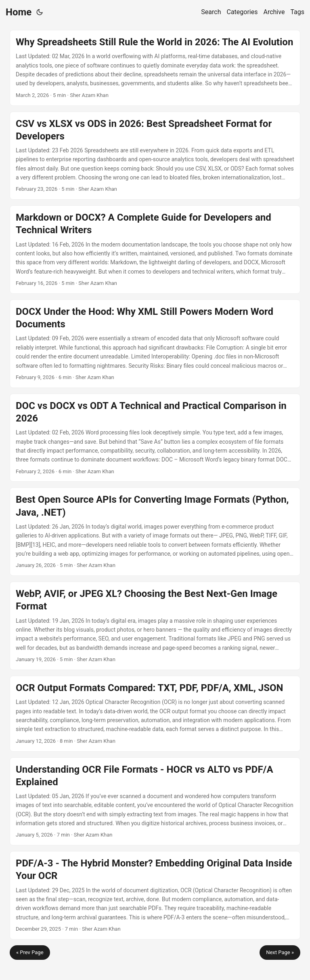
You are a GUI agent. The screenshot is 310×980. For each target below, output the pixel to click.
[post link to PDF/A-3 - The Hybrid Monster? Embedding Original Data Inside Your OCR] (155, 895)
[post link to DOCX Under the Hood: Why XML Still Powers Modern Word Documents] (155, 344)
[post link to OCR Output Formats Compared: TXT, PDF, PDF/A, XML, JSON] (155, 714)
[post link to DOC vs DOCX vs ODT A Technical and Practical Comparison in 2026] (155, 438)
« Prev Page (30, 952)
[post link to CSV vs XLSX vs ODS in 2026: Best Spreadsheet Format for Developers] (155, 156)
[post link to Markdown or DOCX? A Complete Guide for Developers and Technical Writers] (155, 250)
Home (19, 12)
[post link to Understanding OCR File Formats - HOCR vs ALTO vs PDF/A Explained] (155, 802)
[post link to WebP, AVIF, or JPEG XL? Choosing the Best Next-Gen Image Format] (155, 626)
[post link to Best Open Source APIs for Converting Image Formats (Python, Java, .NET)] (155, 532)
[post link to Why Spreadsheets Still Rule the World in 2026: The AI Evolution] (155, 68)
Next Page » (280, 952)
